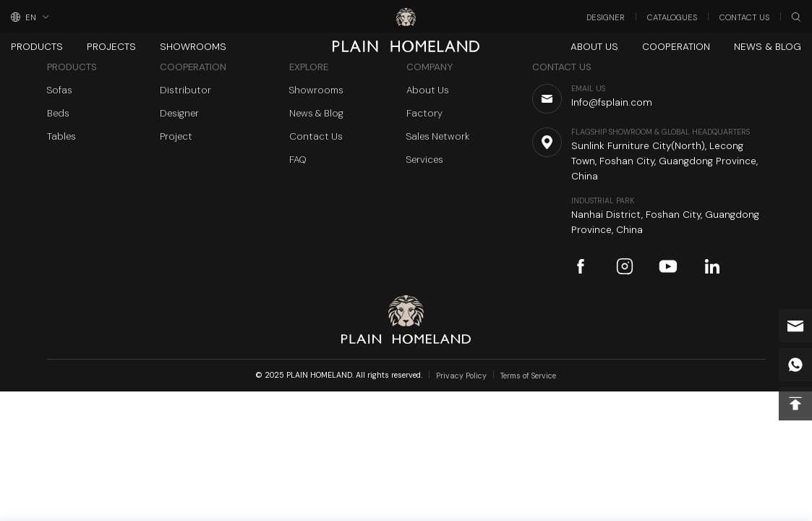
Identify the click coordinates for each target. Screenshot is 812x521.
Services (425, 160)
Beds (58, 113)
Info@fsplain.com (795, 326)
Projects (111, 47)
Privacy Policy (461, 376)
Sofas (60, 90)
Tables (61, 136)
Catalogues (672, 17)
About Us (594, 47)
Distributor (185, 90)
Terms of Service (528, 376)
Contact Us (744, 17)
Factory (424, 113)
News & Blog (768, 47)
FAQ (298, 160)
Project (176, 136)
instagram (625, 266)
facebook (581, 266)
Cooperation (676, 47)
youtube (668, 266)
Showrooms (193, 47)
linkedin (712, 266)
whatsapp (795, 365)
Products (37, 47)
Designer (606, 17)
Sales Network (438, 136)
